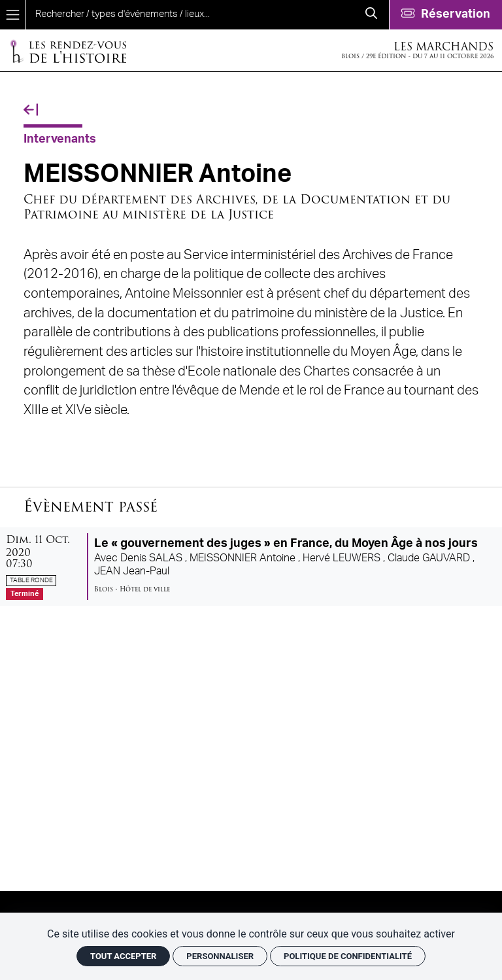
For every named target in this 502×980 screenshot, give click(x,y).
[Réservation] (445, 15)
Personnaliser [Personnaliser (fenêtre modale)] (220, 956)
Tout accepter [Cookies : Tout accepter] (123, 956)
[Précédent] (31, 110)
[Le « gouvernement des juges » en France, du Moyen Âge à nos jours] (251, 567)
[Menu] (13, 15)
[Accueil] (68, 51)
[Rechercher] (371, 15)
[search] (190, 15)
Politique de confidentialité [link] (348, 956)
